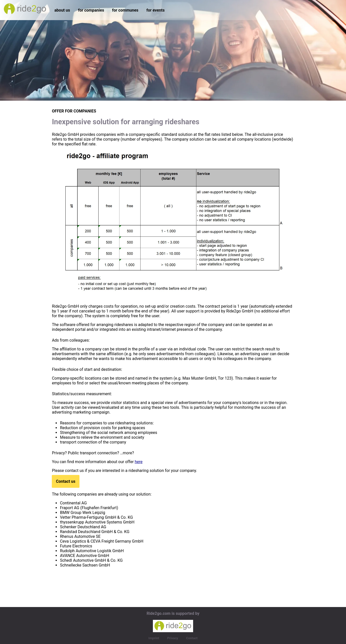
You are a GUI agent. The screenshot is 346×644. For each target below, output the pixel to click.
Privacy (173, 638)
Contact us (66, 481)
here (139, 462)
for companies (91, 10)
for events (155, 10)
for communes (125, 10)
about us (62, 10)
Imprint (154, 638)
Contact (192, 638)
